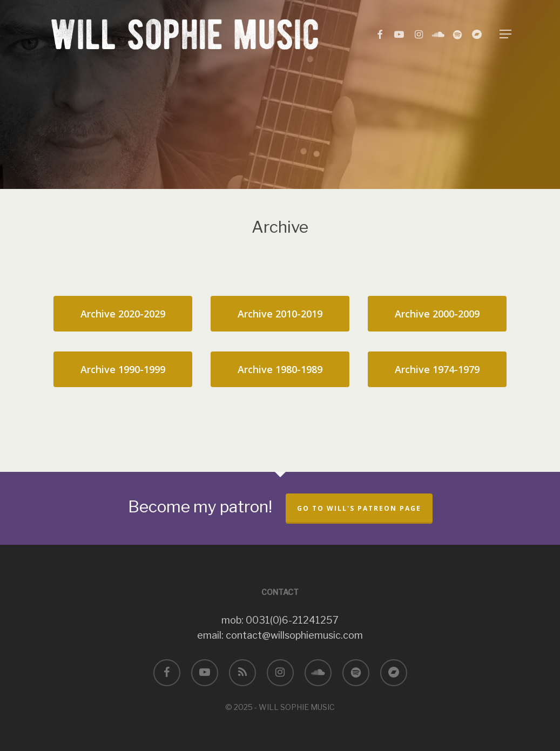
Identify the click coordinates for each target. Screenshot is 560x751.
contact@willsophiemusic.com (294, 635)
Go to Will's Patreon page (359, 508)
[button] (505, 34)
